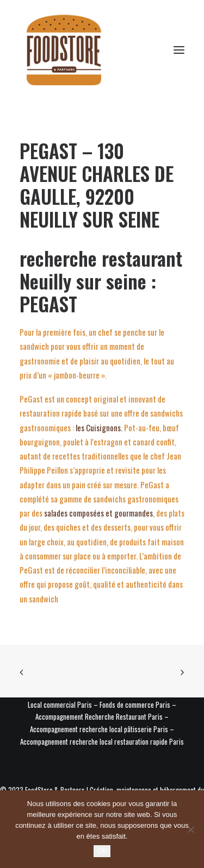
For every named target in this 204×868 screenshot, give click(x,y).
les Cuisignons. (98, 427)
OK (102, 851)
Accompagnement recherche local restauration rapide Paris (102, 741)
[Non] (190, 829)
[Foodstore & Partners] (64, 50)
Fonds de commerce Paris (135, 705)
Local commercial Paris (60, 705)
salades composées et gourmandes (98, 513)
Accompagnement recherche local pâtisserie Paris (99, 729)
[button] (179, 50)
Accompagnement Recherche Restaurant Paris (99, 716)
